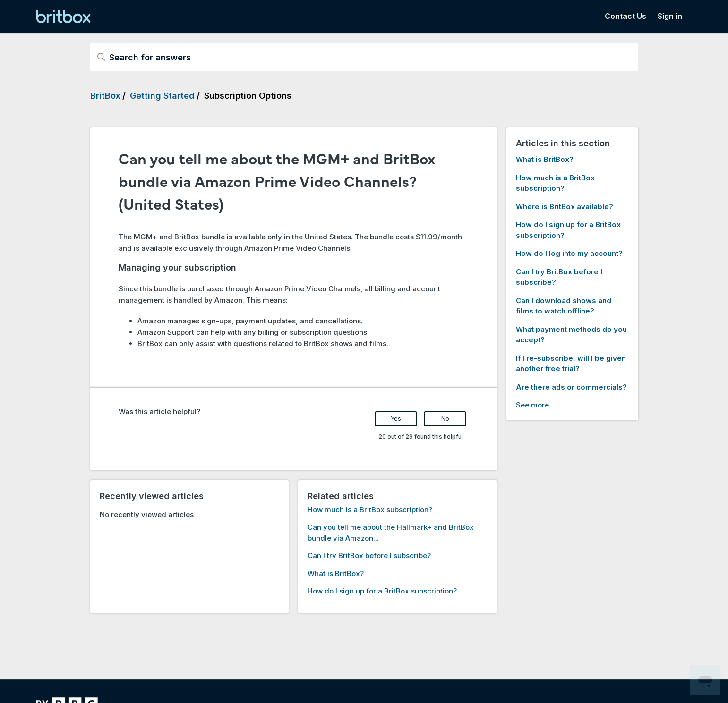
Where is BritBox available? (565, 207)
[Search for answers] (364, 57)
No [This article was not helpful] (445, 419)
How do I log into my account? (569, 253)
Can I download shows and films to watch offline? (564, 306)
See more (532, 405)
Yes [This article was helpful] (396, 419)
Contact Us (625, 16)
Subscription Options (248, 96)
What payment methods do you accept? (571, 335)
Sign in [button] (670, 16)
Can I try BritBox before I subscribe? (369, 555)
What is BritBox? (336, 573)
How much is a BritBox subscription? (370, 510)
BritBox (105, 96)
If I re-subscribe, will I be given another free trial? (571, 364)
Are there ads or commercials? (571, 387)
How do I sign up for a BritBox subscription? (382, 591)
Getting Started (162, 96)
